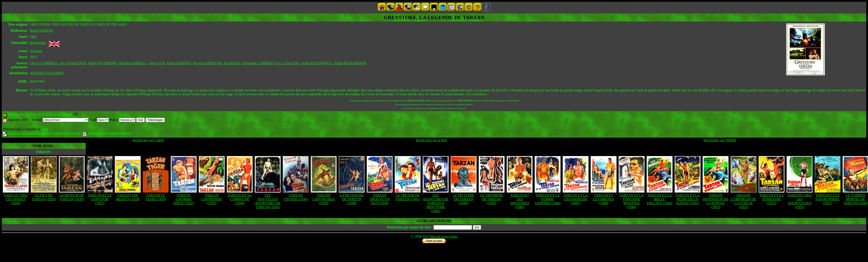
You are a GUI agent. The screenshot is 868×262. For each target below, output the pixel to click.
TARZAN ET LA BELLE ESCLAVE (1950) (660, 200)
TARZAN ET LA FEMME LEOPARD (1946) (548, 200)
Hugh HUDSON (41, 30)
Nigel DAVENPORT (102, 63)
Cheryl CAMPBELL (44, 63)
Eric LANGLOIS (287, 63)
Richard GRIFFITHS (208, 63)
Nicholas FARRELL (133, 63)
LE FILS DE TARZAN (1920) (44, 198)
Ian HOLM (232, 63)
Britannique (38, 43)
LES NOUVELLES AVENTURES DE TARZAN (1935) (268, 202)
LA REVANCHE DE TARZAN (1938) (352, 200)
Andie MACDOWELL (317, 63)
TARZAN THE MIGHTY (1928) (128, 198)
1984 (33, 37)
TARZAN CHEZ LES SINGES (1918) (16, 200)
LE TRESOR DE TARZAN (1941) (408, 198)
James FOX (157, 63)
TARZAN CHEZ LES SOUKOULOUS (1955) (800, 202)
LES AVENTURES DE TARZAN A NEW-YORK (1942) (436, 204)
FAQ (45, 130)
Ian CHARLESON (73, 63)
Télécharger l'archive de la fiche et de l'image (39, 115)
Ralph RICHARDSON (350, 63)
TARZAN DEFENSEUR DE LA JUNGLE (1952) (716, 202)
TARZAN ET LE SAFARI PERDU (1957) (827, 200)
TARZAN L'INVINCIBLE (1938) (324, 200)
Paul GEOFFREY (179, 63)
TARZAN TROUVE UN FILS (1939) (380, 200)
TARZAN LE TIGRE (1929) (156, 198)
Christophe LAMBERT (258, 63)
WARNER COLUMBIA (47, 73)
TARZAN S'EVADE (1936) (296, 198)
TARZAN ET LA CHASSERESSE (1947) (575, 200)
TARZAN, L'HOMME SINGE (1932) (184, 200)
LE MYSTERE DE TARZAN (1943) (464, 200)
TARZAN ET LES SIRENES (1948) (604, 200)
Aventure (36, 51)
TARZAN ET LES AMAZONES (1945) (520, 202)
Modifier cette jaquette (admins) (108, 134)
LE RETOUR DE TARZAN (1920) (72, 198)
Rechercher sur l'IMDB (720, 141)
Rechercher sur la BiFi (432, 141)
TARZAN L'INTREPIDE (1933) (212, 200)
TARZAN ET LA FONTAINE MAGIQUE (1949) (631, 202)
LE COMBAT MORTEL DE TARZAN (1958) (855, 200)
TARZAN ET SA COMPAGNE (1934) (240, 200)
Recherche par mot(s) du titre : (410, 228)
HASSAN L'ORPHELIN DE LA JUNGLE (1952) (744, 202)
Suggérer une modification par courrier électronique (42, 134)
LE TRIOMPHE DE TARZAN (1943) (492, 200)
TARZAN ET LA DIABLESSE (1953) (771, 200)
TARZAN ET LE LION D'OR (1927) (100, 200)
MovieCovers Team (444, 237)
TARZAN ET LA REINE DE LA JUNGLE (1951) (687, 200)
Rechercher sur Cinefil (148, 141)
